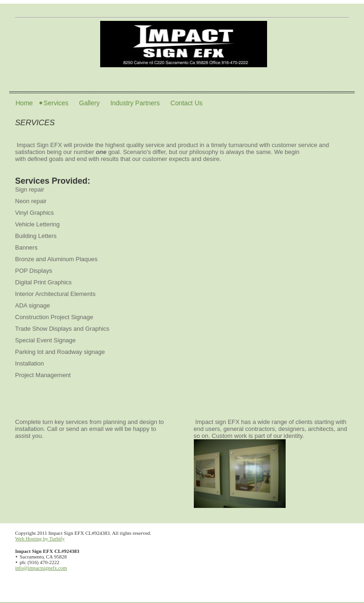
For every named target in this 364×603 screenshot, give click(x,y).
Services (56, 103)
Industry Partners (135, 103)
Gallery (89, 103)
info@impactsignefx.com (41, 568)
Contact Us (187, 103)
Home (24, 103)
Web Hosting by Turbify (40, 539)
